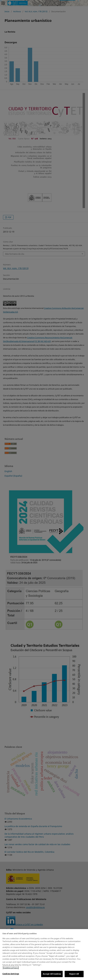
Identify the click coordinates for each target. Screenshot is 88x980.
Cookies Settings (11, 974)
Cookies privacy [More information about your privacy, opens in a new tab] (11, 968)
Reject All (74, 974)
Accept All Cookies (52, 974)
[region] (44, 955)
